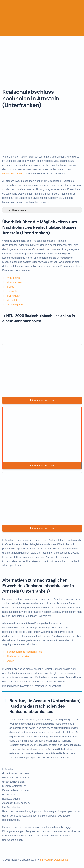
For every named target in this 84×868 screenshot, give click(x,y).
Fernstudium (14, 296)
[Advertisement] (42, 59)
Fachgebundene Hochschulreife (25, 652)
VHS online (14, 278)
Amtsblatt (12, 300)
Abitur (11, 661)
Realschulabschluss (13, 174)
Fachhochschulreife (18, 656)
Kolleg (11, 287)
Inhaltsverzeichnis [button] (15, 210)
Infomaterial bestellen (42, 400)
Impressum (46, 860)
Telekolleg (13, 291)
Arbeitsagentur (15, 305)
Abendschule (15, 282)
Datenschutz (61, 860)
